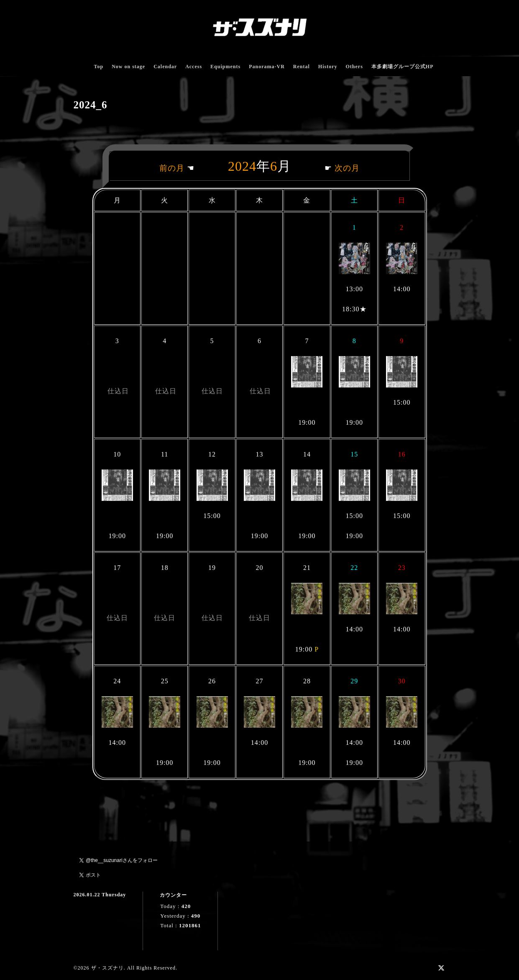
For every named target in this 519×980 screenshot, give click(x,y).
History (328, 67)
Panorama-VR (267, 67)
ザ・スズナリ (107, 968)
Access (194, 67)
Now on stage (128, 67)
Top (99, 67)
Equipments (225, 67)
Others (354, 67)
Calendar (165, 67)
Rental (302, 67)
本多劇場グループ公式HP (403, 67)
